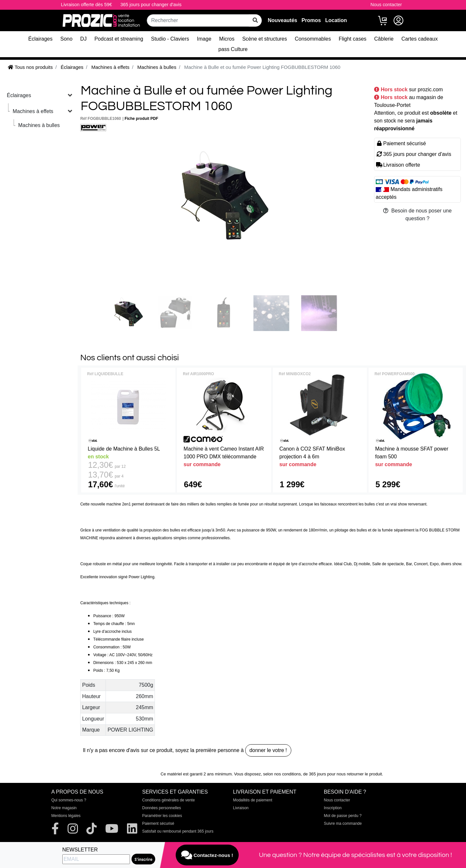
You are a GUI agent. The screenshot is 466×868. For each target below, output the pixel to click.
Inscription (333, 808)
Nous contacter (386, 5)
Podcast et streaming (119, 39)
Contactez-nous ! (207, 855)
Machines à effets (33, 111)
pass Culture (233, 49)
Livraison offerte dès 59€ (86, 5)
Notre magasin (64, 808)
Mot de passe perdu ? (343, 816)
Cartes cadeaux (420, 39)
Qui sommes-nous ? (69, 800)
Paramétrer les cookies (162, 816)
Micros (227, 39)
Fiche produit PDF (141, 119)
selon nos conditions (282, 774)
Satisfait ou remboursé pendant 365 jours (178, 831)
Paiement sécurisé (158, 823)
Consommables (313, 39)
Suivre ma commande (343, 823)
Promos (311, 20)
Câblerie (384, 39)
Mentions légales (66, 816)
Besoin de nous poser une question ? (417, 215)
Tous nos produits (30, 67)
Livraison (241, 808)
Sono (66, 39)
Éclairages (40, 39)
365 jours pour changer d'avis (151, 5)
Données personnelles (162, 808)
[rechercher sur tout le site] (255, 20)
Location (336, 20)
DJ (83, 39)
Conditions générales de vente (169, 800)
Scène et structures (265, 39)
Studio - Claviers (170, 39)
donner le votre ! (268, 750)
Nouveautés (283, 20)
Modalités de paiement (253, 800)
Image (204, 39)
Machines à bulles (39, 125)
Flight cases (353, 39)
